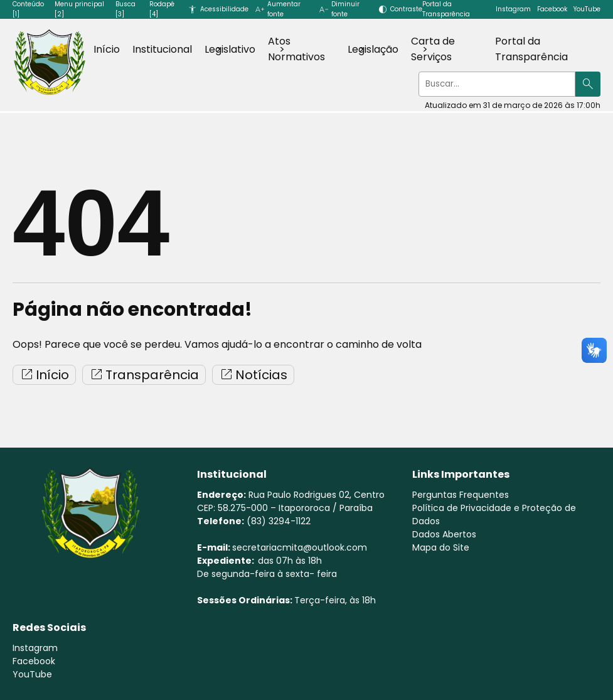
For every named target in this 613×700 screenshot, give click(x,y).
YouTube (587, 9)
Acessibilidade (224, 9)
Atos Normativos (296, 49)
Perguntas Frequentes (461, 495)
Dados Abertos (444, 534)
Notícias (253, 375)
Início (107, 49)
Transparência (144, 375)
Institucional (162, 49)
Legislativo (230, 49)
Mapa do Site (441, 547)
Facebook (552, 9)
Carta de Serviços (433, 49)
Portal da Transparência (531, 49)
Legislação (373, 49)
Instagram (513, 9)
